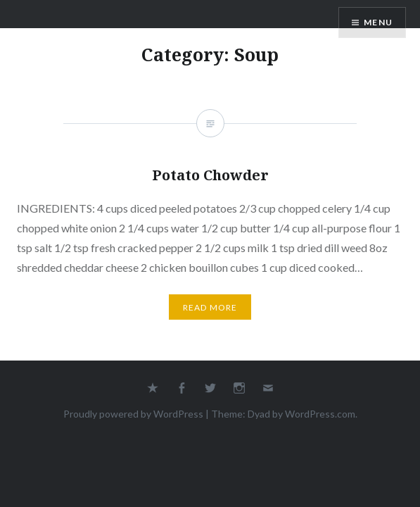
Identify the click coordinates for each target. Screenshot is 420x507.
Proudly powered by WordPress (133, 414)
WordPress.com (320, 414)
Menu (378, 22)
